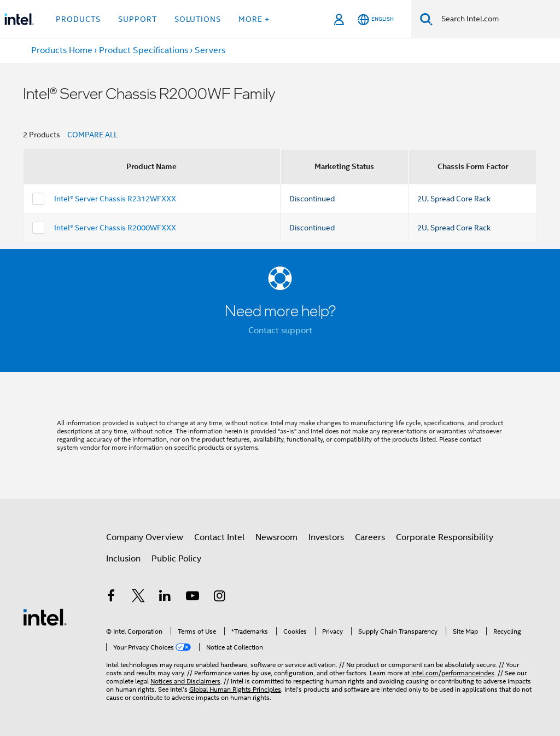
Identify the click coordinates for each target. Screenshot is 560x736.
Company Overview (145, 537)
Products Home (62, 50)
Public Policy (176, 559)
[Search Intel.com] (496, 19)
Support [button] (138, 19)
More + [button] (254, 19)
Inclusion (123, 559)
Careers (370, 537)
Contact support (280, 331)
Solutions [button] (198, 19)
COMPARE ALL (92, 135)
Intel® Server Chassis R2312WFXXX (115, 199)
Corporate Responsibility (445, 537)
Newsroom (276, 537)
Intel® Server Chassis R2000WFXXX (115, 228)
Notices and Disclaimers (185, 681)
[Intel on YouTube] (192, 598)
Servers (210, 50)
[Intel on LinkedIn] (165, 598)
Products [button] (78, 19)
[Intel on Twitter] (138, 598)
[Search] (426, 19)
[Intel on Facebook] (111, 598)
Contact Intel (219, 537)
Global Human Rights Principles (235, 689)
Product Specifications (144, 50)
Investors (326, 537)
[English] (376, 19)
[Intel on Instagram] (219, 598)
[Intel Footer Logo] (45, 617)
